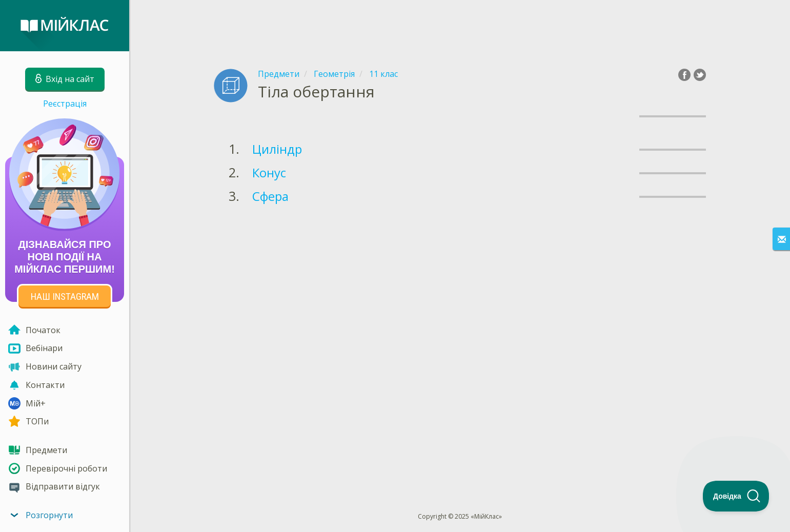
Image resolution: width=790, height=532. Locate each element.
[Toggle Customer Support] (736, 496)
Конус (269, 172)
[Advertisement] (460, 26)
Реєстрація (65, 104)
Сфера (270, 196)
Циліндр (277, 149)
